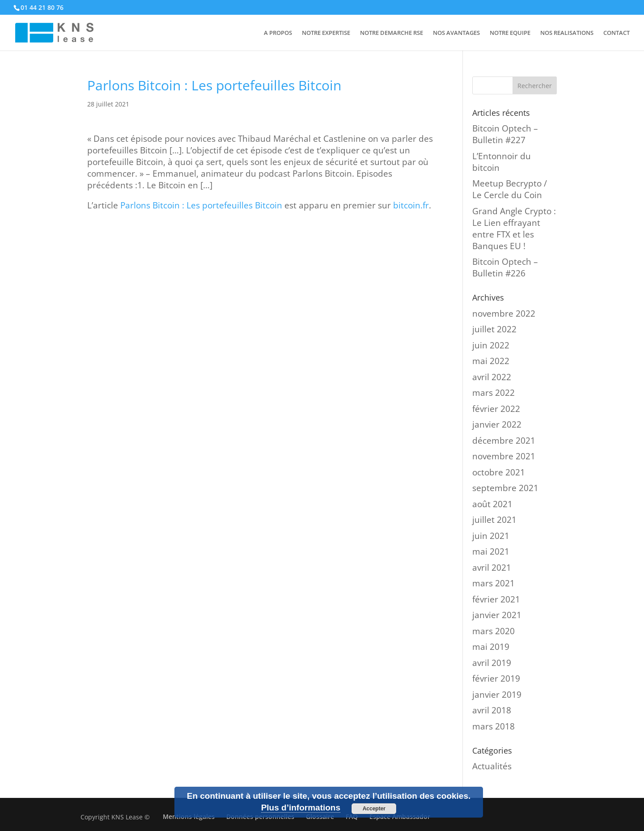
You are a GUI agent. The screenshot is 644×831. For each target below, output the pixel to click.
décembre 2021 (504, 441)
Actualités (492, 766)
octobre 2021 (499, 472)
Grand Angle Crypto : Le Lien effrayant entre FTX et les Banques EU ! (514, 229)
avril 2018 (492, 710)
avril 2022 (492, 377)
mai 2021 (491, 551)
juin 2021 (491, 536)
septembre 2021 (505, 488)
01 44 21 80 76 (42, 7)
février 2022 (496, 409)
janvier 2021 (497, 615)
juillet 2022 (494, 329)
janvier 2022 (497, 424)
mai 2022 (491, 361)
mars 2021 (494, 583)
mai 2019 (491, 647)
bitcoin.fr (411, 205)
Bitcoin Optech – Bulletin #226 (505, 267)
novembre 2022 (504, 314)
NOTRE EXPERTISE (326, 33)
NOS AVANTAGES (456, 33)
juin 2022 (491, 345)
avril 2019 (492, 663)
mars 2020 (494, 631)
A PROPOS (278, 33)
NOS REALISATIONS (567, 33)
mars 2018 (494, 726)
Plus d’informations (301, 808)
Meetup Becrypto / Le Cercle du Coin (510, 189)
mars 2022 (494, 393)
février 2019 (496, 678)
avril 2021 (492, 568)
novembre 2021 (504, 456)
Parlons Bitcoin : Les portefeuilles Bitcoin (201, 205)
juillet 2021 (494, 520)
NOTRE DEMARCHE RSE (392, 33)
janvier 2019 (497, 695)
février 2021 (496, 599)
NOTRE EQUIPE (510, 33)
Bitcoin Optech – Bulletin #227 (505, 134)
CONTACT (616, 33)
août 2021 (492, 504)
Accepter (374, 809)
